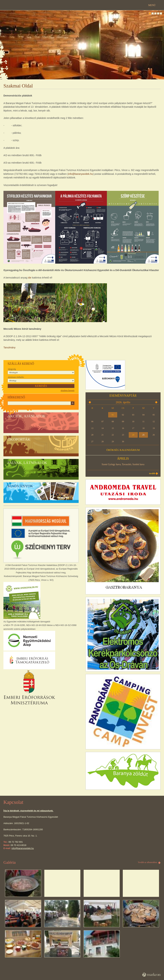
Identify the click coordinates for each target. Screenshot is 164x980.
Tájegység (12, 369)
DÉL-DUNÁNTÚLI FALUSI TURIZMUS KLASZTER (82, 10)
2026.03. (90, 402)
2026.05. (156, 402)
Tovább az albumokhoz (147, 862)
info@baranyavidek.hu (80, 174)
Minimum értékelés (16, 377)
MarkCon (151, 975)
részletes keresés (68, 390)
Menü (152, 5)
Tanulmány (9, 347)
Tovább (152, 473)
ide (30, 278)
